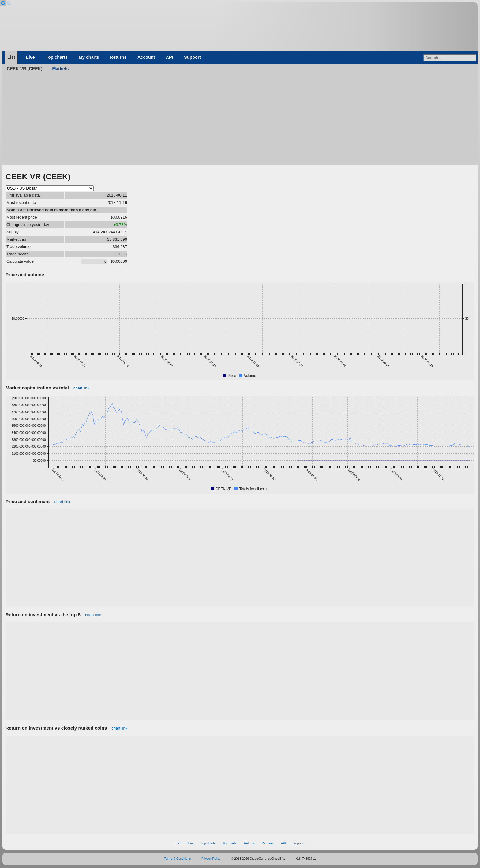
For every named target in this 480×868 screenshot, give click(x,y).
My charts (89, 57)
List (11, 57)
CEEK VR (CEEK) (25, 69)
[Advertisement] (240, 119)
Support (192, 57)
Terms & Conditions (178, 859)
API (170, 57)
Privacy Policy (211, 859)
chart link (81, 388)
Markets (60, 69)
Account (146, 57)
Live (30, 57)
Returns (118, 57)
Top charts (57, 57)
